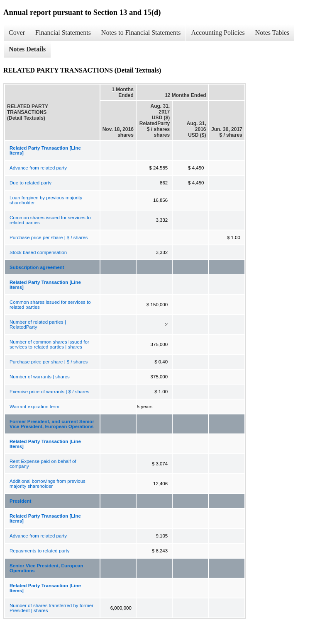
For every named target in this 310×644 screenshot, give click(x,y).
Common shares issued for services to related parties (50, 220)
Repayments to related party (39, 551)
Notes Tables (272, 33)
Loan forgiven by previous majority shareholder (46, 200)
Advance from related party (38, 168)
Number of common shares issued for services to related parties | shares (49, 344)
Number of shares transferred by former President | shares (51, 608)
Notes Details (27, 49)
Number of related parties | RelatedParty (38, 324)
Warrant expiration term (34, 407)
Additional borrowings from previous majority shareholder (48, 484)
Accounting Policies (218, 33)
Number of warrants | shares (40, 377)
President (20, 501)
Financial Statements (63, 33)
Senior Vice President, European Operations (46, 568)
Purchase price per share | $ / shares (49, 237)
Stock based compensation (38, 252)
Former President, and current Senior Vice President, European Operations (52, 424)
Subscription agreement (37, 267)
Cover (17, 33)
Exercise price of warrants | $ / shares (49, 392)
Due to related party (31, 183)
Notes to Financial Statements (141, 33)
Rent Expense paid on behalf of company (43, 464)
